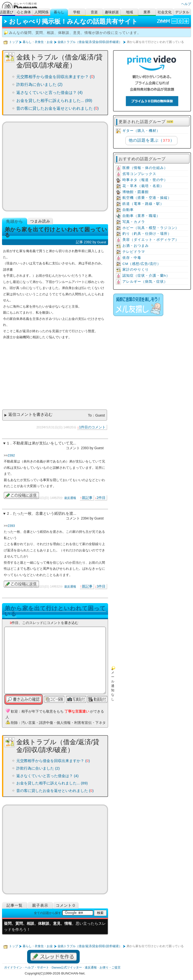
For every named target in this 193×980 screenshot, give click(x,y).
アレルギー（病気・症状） (145, 282)
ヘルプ (186, 4)
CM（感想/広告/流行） (142, 264)
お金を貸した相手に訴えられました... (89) (54, 101)
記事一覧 (15, 905)
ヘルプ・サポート (37, 967)
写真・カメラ (134, 222)
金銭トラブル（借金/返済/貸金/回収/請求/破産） (90, 42)
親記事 (87, 498)
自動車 (128, 210)
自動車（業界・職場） (141, 216)
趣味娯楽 (112, 12)
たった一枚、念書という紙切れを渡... (44, 513)
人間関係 (41, 12)
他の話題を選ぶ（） (151, 140)
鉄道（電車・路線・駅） (143, 204)
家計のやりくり (136, 270)
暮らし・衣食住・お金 (38, 42)
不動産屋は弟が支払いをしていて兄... (44, 443)
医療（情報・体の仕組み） (145, 168)
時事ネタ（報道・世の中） (145, 180)
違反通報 (70, 498)
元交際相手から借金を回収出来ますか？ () (56, 77)
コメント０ (66, 905)
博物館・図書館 (136, 192)
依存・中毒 (132, 258)
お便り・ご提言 (110, 967)
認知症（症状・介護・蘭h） (146, 276)
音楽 (94, 12)
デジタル (182, 12)
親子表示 (40, 905)
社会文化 (165, 12)
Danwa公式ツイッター (67, 967)
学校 (77, 12)
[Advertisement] (55, 166)
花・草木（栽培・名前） (143, 186)
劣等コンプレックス (139, 174)
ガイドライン (13, 967)
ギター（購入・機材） (141, 131)
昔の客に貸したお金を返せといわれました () (58, 108)
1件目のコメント (92, 427)
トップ (14, 42)
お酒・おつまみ (136, 246)
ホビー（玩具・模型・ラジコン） (151, 228)
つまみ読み (40, 221)
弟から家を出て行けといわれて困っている (55, 611)
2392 (11, 455)
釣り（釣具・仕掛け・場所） (147, 234)
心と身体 (24, 12)
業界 (147, 12)
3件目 (101, 586)
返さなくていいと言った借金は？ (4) (50, 93)
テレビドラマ (134, 252)
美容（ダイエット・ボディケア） (151, 240)
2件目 (101, 498)
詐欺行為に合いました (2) (39, 84)
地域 (129, 12)
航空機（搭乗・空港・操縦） (147, 198)
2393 (11, 526)
